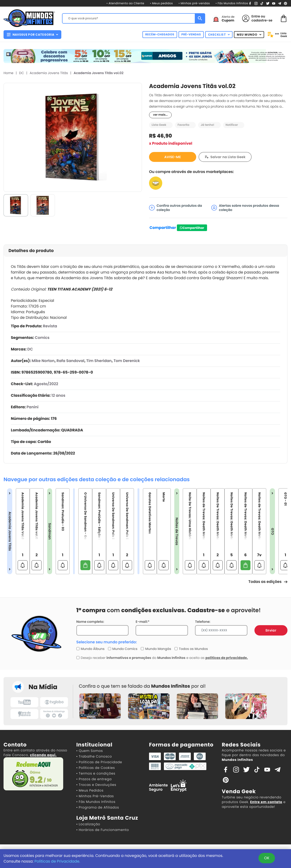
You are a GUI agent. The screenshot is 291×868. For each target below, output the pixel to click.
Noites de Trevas (177, 531)
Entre (256, 16)
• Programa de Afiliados (98, 807)
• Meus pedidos (161, 3)
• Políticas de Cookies (96, 768)
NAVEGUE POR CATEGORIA (32, 35)
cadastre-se (262, 20)
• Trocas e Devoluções (96, 785)
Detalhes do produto (31, 251)
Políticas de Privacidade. (57, 861)
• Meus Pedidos (90, 790)
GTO (272, 531)
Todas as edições (268, 582)
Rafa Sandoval (70, 361)
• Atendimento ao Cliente (125, 3)
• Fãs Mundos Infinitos (232, 3)
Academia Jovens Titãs (49, 73)
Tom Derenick (127, 361)
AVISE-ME (173, 157)
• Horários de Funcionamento (103, 830)
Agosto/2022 (46, 384)
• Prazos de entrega (94, 779)
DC (22, 73)
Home (8, 73)
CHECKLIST (219, 35)
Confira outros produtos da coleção (175, 208)
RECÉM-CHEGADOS (160, 35)
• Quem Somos (90, 751)
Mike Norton (43, 361)
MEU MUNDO (249, 35)
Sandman (50, 531)
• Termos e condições (96, 773)
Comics (42, 338)
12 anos (58, 395)
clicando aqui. (43, 755)
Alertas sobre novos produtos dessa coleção (245, 208)
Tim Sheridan (99, 361)
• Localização (88, 824)
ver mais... (160, 115)
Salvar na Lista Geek (228, 157)
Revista (50, 326)
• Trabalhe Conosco (94, 756)
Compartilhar (163, 228)
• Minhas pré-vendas (194, 3)
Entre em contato (266, 802)
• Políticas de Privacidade (99, 762)
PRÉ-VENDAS (191, 35)
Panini (33, 407)
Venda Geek (239, 791)
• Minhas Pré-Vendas (95, 796)
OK (267, 858)
